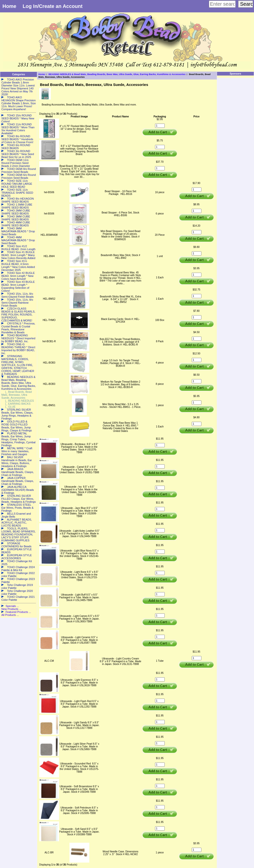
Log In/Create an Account (53, 6)
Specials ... (12, 606)
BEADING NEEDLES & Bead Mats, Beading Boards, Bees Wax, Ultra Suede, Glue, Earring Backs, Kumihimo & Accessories (117, 74)
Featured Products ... (18, 612)
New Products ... (11, 609)
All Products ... (10, 615)
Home (9, 6)
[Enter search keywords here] (222, 4)
